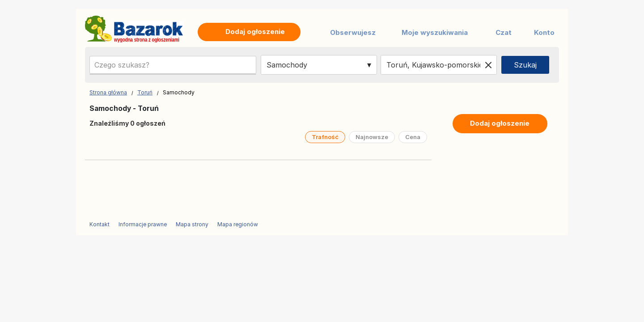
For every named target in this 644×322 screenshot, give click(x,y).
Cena (413, 137)
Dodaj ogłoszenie (500, 123)
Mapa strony (192, 224)
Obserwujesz (353, 32)
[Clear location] (488, 65)
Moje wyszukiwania (435, 32)
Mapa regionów (238, 224)
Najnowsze (372, 137)
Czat (504, 32)
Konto (544, 32)
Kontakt (100, 224)
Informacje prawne (143, 224)
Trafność (325, 137)
